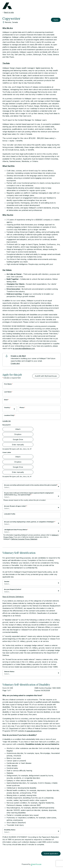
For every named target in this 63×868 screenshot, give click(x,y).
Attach (18, 429)
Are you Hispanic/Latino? (13, 589)
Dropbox (18, 434)
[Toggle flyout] (14, 409)
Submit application (51, 854)
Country (7, 407)
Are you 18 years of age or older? (16, 506)
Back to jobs (8, 12)
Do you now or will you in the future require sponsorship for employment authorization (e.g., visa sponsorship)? (29, 494)
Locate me (7, 421)
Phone (22, 407)
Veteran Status (9, 671)
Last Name (8, 392)
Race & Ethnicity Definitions (13, 597)
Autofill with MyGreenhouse (46, 376)
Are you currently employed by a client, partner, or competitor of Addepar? (30, 522)
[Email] (31, 402)
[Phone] (39, 410)
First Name (8, 384)
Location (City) (10, 415)
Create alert (15, 363)
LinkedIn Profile (10, 514)
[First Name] (31, 387)
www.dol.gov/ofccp (34, 731)
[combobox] (4, 410)
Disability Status (10, 830)
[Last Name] (31, 394)
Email (6, 400)
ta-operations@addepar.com (24, 348)
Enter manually (18, 445)
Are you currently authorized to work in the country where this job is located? (31, 485)
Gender (7, 581)
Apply (56, 20)
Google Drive (18, 439)
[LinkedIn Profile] (31, 517)
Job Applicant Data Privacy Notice (16, 530)
